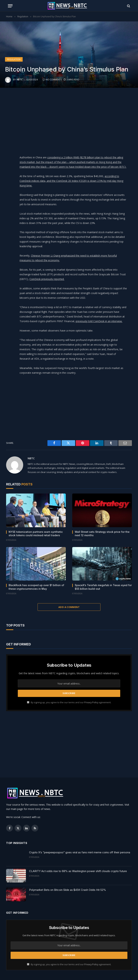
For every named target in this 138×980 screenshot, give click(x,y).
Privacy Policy (91, 702)
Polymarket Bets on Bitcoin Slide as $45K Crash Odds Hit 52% (68, 890)
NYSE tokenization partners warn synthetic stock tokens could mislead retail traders (36, 534)
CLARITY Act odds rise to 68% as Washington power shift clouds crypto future (78, 871)
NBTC (20, 80)
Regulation (14, 59)
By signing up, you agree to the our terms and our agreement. (69, 702)
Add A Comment (69, 607)
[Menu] (10, 6)
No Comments (52, 80)
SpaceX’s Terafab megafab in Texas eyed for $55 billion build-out (103, 587)
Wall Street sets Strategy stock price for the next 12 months (102, 534)
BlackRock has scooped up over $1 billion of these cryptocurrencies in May (36, 587)
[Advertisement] (78, 121)
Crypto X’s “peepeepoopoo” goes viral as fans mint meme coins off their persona (80, 852)
